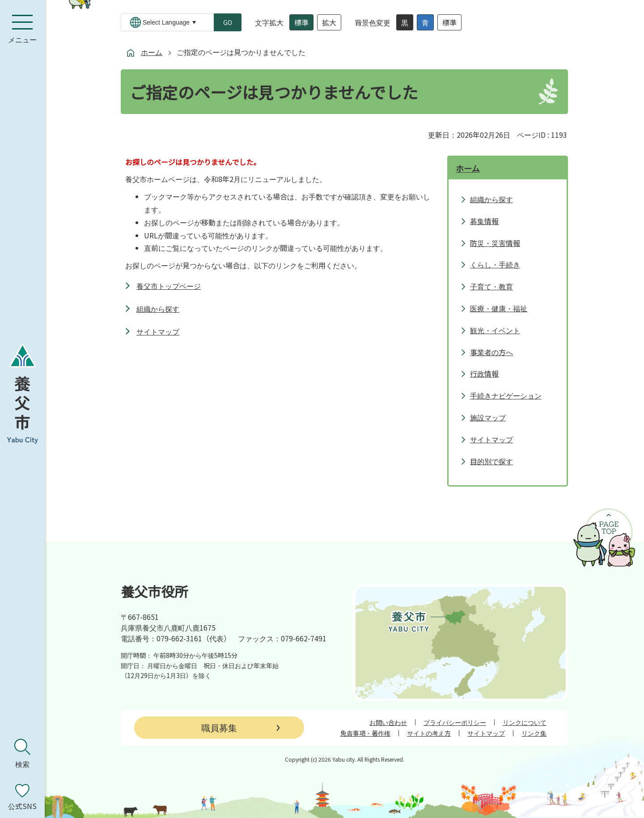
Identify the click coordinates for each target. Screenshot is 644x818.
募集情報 (484, 221)
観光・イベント (495, 330)
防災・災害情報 (495, 243)
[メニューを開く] (22, 29)
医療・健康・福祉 (499, 308)
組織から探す (158, 309)
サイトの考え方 (429, 733)
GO (228, 22)
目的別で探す (491, 461)
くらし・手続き (495, 264)
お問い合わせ (388, 722)
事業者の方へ (491, 352)
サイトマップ (158, 331)
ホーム (152, 52)
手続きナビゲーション (506, 395)
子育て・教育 (491, 286)
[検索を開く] (22, 754)
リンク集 (534, 733)
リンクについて (525, 722)
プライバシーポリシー (455, 722)
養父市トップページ (169, 286)
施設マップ (488, 417)
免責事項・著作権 (365, 733)
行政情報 (484, 373)
